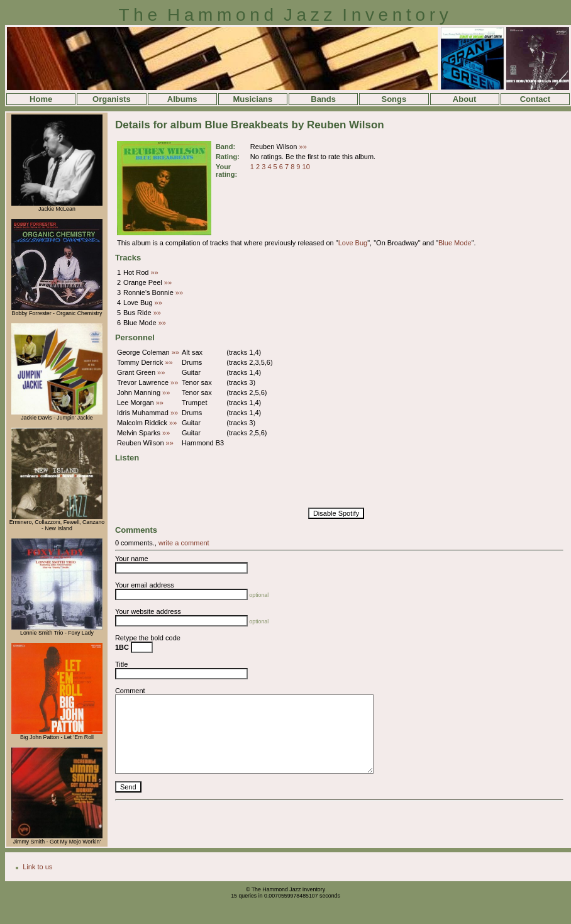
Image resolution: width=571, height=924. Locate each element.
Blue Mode (455, 243)
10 (306, 167)
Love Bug (353, 243)
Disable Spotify (336, 513)
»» (303, 147)
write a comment (184, 543)
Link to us (37, 867)
